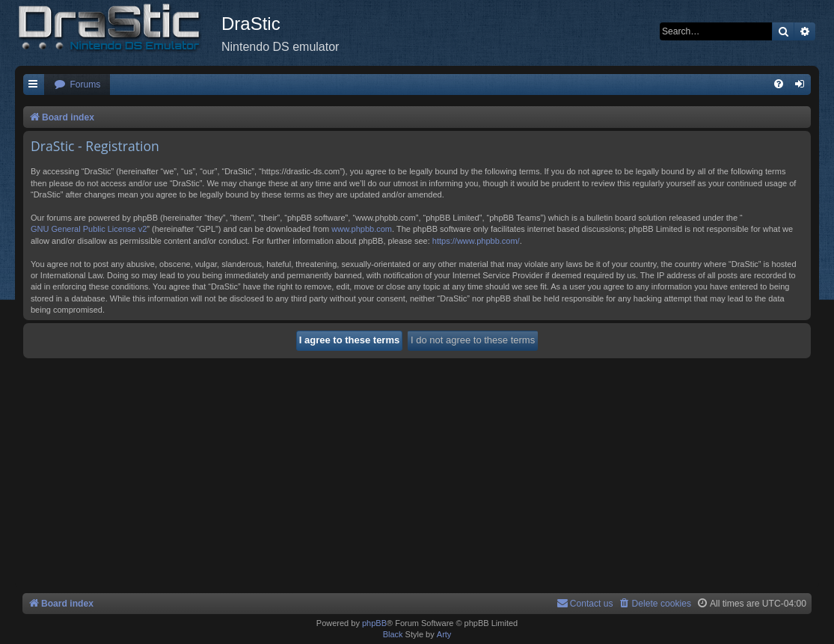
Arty (444, 634)
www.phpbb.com (362, 229)
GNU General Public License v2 (89, 229)
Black (393, 634)
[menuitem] (77, 85)
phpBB (374, 623)
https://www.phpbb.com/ (476, 241)
